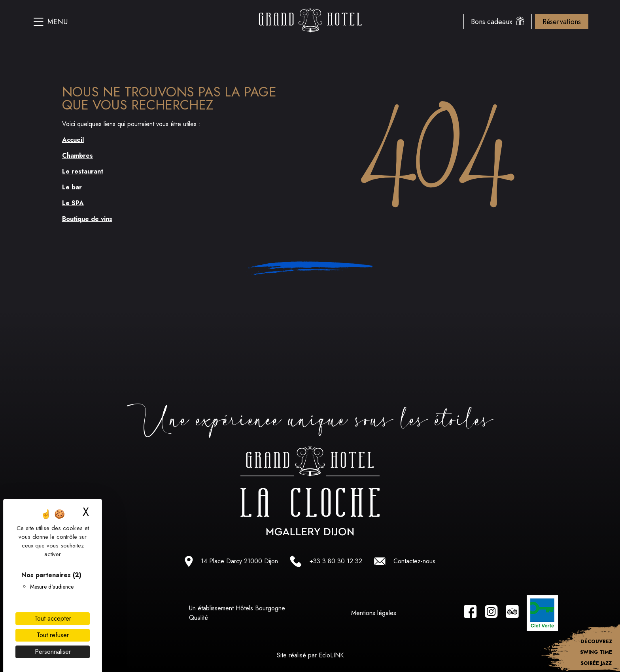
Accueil (73, 140)
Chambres (77, 156)
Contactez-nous (414, 561)
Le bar (72, 187)
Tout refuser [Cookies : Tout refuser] (53, 635)
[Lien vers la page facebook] (470, 613)
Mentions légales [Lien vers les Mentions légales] (374, 613)
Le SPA (73, 203)
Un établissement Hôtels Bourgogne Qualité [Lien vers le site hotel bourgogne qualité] (237, 613)
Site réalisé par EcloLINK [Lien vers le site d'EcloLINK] (310, 655)
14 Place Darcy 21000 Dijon (239, 561)
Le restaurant (83, 171)
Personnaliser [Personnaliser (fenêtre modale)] (53, 652)
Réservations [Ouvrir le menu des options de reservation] (562, 22)
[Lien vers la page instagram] (491, 613)
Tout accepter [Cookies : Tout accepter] (53, 618)
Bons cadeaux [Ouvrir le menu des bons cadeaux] (498, 22)
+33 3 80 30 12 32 (336, 561)
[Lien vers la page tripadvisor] (512, 613)
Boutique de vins (87, 219)
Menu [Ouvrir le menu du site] (51, 22)
